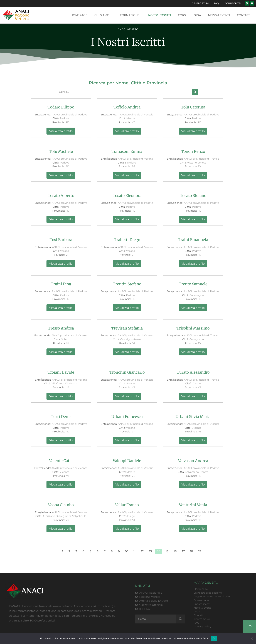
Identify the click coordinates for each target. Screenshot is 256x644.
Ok (214, 638)
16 (175, 553)
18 (191, 553)
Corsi (182, 16)
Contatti (244, 16)
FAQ (213, 4)
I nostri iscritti (159, 16)
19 (200, 553)
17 (183, 553)
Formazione (130, 16)
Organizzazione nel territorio (212, 598)
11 (135, 553)
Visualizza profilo (61, 132)
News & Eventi (219, 16)
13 (150, 553)
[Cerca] (180, 620)
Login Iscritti (231, 4)
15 (167, 553)
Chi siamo (104, 17)
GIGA (197, 16)
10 (127, 553)
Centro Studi (195, 4)
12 (142, 553)
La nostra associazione (208, 594)
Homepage (79, 16)
